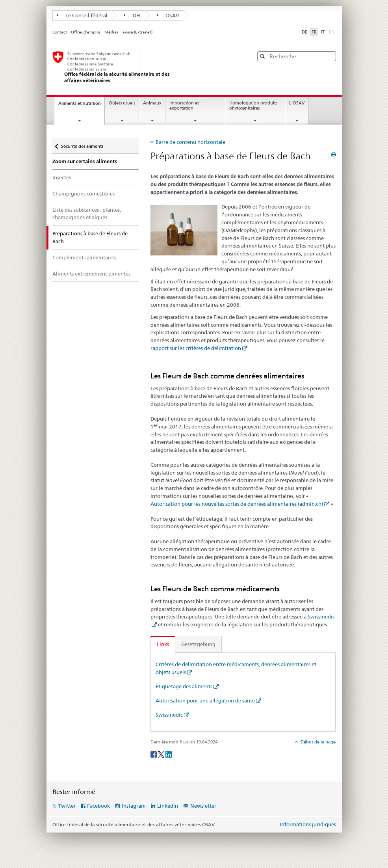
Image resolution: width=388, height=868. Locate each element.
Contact (60, 32)
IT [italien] (323, 32)
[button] (263, 56)
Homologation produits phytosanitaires (253, 106)
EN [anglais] (332, 32)
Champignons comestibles (84, 194)
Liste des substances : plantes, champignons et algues (87, 214)
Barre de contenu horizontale (190, 142)
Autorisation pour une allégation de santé (205, 700)
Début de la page (317, 742)
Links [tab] (163, 644)
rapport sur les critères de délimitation (196, 348)
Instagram (134, 806)
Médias (111, 32)
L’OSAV (297, 103)
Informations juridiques (308, 824)
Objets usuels (122, 103)
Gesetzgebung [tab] (198, 644)
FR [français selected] (314, 32)
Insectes (62, 177)
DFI (132, 15)
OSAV (168, 15)
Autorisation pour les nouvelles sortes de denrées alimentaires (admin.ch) (237, 504)
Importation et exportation (184, 106)
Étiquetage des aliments (184, 686)
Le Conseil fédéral (82, 15)
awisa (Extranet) (137, 32)
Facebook (98, 806)
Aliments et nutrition (81, 105)
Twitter (67, 806)
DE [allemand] (304, 32)
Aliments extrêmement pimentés (91, 274)
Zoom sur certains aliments (85, 161)
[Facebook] (154, 754)
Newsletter (203, 806)
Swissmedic (169, 715)
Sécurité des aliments (82, 144)
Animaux (152, 103)
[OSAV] (145, 67)
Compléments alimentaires (84, 257)
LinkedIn (168, 806)
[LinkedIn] (169, 754)
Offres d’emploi (85, 32)
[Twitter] (162, 754)
